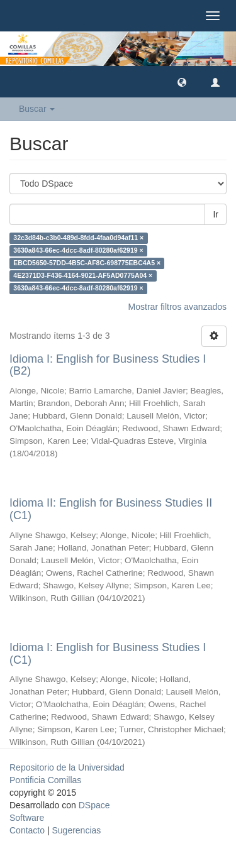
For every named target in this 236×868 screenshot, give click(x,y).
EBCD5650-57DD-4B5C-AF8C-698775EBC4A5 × (87, 263)
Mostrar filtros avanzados (177, 307)
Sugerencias (76, 830)
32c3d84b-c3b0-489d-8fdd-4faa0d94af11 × (78, 238)
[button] (182, 82)
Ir (216, 214)
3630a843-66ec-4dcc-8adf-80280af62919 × (78, 251)
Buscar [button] (37, 109)
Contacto (27, 830)
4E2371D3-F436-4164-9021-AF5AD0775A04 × (83, 276)
